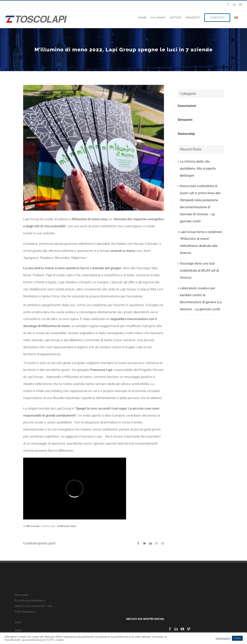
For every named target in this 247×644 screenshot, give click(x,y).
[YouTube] (182, 629)
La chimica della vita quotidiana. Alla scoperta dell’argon (198, 168)
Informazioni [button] (223, 638)
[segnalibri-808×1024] (94, 148)
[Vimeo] (189, 629)
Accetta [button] (237, 638)
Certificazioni (63, 526)
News (73, 526)
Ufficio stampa (33, 526)
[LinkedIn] (176, 629)
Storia (18, 622)
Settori (18, 630)
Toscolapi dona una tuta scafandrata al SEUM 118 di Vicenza (199, 270)
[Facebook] (170, 629)
